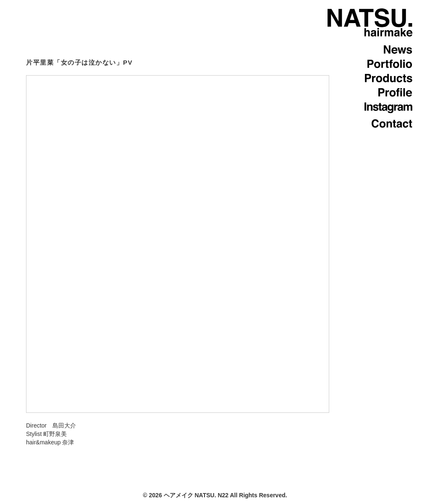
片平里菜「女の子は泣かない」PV (79, 62)
